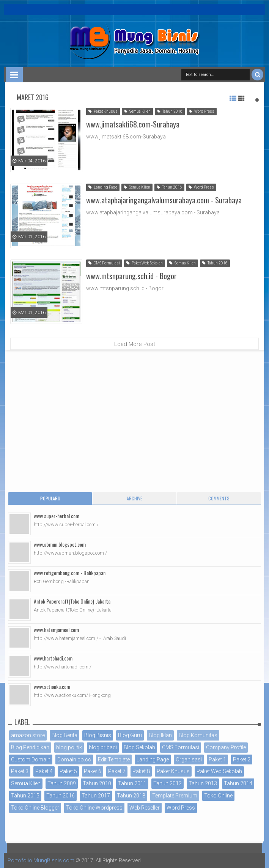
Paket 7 (117, 771)
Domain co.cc (74, 759)
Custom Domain (31, 759)
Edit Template (114, 759)
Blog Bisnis (98, 735)
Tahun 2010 (97, 783)
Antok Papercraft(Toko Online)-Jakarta (72, 601)
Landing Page (103, 187)
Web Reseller (145, 808)
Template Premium (175, 796)
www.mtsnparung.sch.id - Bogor (131, 276)
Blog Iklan (160, 735)
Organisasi (189, 759)
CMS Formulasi (104, 263)
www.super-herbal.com (57, 516)
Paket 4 (44, 771)
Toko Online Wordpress (94, 808)
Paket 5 (68, 771)
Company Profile (226, 747)
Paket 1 (217, 759)
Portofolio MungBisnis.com (41, 860)
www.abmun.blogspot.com (60, 544)
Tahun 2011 (132, 783)
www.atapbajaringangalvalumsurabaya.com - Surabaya (164, 200)
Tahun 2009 (62, 783)
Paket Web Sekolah (145, 263)
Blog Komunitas (198, 735)
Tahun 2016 (170, 111)
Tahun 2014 (238, 783)
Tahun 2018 (131, 796)
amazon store (28, 735)
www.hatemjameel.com (56, 630)
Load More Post (135, 344)
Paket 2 (242, 759)
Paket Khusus (103, 111)
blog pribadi (103, 747)
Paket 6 (93, 771)
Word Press (202, 111)
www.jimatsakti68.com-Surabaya (133, 124)
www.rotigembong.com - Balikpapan (70, 573)
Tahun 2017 (96, 796)
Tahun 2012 (168, 783)
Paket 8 (141, 771)
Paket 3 (20, 771)
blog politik (69, 747)
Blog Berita (64, 735)
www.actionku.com (52, 686)
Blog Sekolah (139, 747)
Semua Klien (137, 111)
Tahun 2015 (25, 796)
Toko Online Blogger (35, 808)
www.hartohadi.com (53, 658)
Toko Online (218, 796)
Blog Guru (130, 735)
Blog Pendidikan (30, 747)
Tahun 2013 (203, 783)
